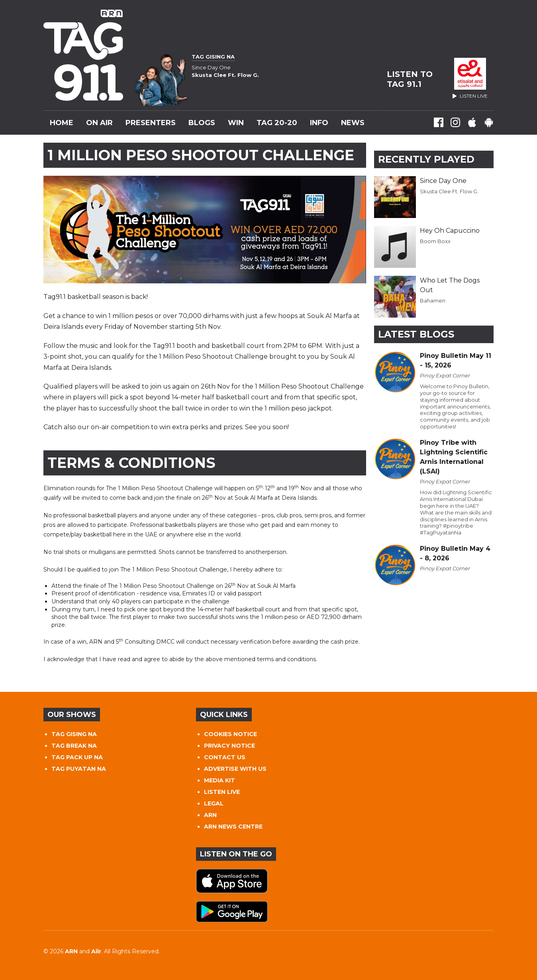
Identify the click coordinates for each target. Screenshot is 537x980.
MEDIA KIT (220, 780)
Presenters (151, 123)
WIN (236, 123)
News (353, 123)
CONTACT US (225, 757)
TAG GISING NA (74, 734)
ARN (210, 815)
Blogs (202, 123)
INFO (319, 123)
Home (62, 123)
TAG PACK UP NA (77, 757)
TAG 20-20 (277, 123)
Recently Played (426, 159)
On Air (99, 123)
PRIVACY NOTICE (229, 746)
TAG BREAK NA (74, 746)
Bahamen (433, 300)
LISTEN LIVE (222, 792)
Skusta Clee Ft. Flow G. (449, 191)
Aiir (96, 951)
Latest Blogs (416, 334)
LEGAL (214, 803)
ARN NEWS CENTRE (233, 827)
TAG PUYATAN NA (79, 769)
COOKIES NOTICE (230, 734)
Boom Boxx (435, 241)
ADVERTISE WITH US (235, 769)
